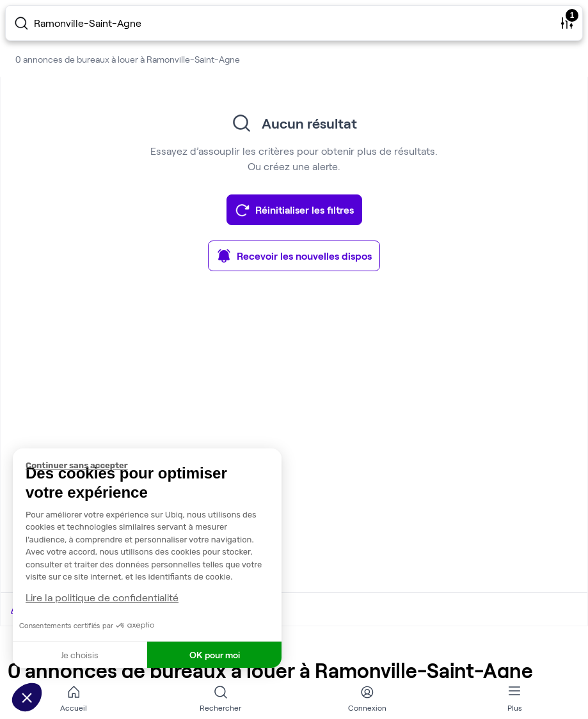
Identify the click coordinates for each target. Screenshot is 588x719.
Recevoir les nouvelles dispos (294, 256)
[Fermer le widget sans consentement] (154, 466)
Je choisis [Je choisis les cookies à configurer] (80, 655)
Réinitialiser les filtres (294, 210)
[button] (27, 697)
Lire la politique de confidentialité (102, 597)
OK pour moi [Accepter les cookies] (215, 655)
